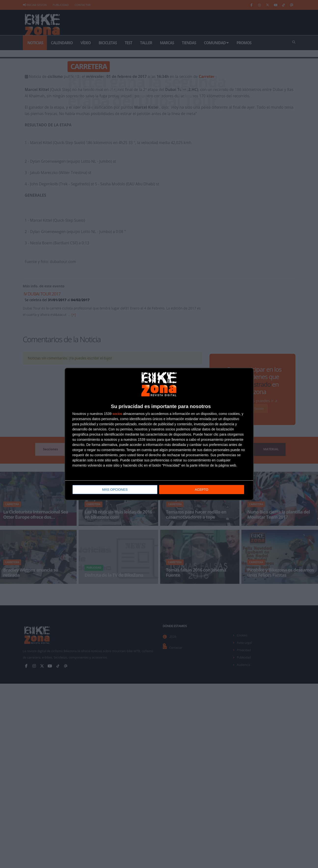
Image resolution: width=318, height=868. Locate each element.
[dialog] (159, 434)
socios (117, 414)
